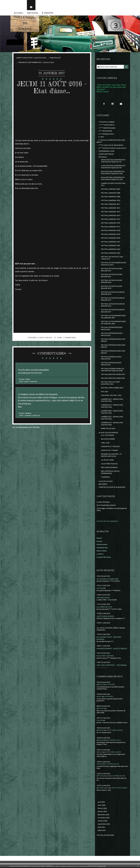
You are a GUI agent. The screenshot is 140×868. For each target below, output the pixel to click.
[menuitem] (19, 13)
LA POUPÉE (101, 589)
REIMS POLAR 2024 (108, 429)
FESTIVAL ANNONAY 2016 (111, 223)
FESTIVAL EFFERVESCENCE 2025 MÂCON (113, 352)
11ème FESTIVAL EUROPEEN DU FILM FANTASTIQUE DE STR (113, 167)
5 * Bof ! (101, 137)
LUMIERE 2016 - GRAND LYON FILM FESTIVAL (112, 407)
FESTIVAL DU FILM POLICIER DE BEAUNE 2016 (113, 305)
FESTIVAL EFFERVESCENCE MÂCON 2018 (111, 358)
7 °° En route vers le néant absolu (111, 145)
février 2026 (102, 809)
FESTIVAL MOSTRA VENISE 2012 (113, 375)
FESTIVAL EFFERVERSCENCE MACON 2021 (112, 329)
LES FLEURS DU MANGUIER (107, 580)
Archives (33, 13)
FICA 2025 (105, 392)
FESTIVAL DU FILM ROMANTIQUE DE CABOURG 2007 (113, 317)
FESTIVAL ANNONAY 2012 (111, 208)
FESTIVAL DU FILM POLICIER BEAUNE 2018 (112, 282)
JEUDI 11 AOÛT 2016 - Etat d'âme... (52, 87)
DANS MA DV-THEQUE (109, 451)
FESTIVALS (103, 157)
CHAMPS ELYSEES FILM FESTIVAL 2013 (113, 184)
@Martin (100, 685)
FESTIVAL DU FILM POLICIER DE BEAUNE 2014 (113, 293)
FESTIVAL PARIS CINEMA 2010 (112, 388)
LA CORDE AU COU (104, 608)
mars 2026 (101, 806)
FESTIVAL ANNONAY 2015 (111, 219)
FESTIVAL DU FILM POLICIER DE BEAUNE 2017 (113, 311)
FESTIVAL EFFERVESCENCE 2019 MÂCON (113, 341)
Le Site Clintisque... (104, 503)
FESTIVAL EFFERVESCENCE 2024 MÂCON (113, 346)
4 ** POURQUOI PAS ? (106, 134)
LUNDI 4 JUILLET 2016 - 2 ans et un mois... (31, 58)
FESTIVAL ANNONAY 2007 (111, 189)
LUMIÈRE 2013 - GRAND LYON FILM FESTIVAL (112, 418)
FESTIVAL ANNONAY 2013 (111, 212)
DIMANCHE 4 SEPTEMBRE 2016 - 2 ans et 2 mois (36, 62)
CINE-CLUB (105, 443)
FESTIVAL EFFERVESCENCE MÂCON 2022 (111, 364)
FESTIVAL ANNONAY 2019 (111, 234)
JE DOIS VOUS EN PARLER (108, 433)
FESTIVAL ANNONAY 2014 (111, 216)
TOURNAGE (105, 478)
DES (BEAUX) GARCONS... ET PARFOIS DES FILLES (111, 456)
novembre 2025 (104, 818)
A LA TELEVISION (107, 436)
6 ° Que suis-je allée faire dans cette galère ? (111, 141)
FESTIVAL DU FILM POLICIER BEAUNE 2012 (112, 270)
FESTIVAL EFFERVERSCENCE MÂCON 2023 (112, 335)
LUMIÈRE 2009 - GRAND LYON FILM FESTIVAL (112, 413)
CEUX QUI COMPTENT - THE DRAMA (112, 666)
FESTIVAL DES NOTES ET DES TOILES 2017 (112, 258)
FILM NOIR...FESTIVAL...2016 (111, 396)
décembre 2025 (103, 815)
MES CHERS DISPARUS (109, 468)
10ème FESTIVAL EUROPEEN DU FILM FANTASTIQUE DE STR (113, 161)
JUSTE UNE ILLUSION (105, 617)
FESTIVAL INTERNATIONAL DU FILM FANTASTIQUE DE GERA (112, 370)
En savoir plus (102, 866)
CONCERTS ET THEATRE (110, 447)
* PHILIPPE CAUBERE (107, 122)
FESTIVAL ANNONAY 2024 (111, 249)
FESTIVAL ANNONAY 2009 (111, 197)
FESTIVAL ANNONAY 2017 (111, 227)
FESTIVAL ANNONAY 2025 (111, 253)
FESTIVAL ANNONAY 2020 (111, 238)
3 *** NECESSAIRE (105, 131)
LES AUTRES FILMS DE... (110, 464)
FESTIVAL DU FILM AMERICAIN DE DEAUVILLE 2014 (114, 264)
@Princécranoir (102, 777)
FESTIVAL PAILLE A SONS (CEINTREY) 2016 (110, 383)
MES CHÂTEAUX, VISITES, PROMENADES (110, 473)
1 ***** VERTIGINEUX (106, 125)
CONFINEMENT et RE (106, 151)
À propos (48, 13)
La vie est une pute (45, 338)
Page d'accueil (55, 58)
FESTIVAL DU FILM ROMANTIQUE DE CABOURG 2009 (113, 323)
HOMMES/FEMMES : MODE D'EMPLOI (112, 649)
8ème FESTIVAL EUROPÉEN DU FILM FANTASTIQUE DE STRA (113, 173)
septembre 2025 (104, 825)
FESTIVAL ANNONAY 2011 (111, 204)
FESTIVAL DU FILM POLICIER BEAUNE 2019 (112, 288)
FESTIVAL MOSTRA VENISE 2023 (113, 379)
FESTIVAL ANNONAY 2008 (111, 193)
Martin (99, 697)
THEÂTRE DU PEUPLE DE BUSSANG (112, 488)
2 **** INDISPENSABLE (107, 128)
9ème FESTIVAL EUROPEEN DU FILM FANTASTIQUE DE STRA (113, 179)
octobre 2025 (103, 822)
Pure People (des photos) (106, 506)
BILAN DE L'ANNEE (108, 440)
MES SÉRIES (103, 485)
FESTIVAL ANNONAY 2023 (111, 246)
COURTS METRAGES (106, 154)
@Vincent (100, 709)
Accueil (19, 13)
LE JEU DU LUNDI (107, 461)
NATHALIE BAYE (103, 598)
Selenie (99, 753)
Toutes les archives (105, 836)
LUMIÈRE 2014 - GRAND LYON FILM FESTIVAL (112, 424)
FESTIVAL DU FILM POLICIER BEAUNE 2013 (112, 276)
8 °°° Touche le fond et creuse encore (112, 148)
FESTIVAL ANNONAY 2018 (111, 231)
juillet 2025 (102, 831)
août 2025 (101, 828)
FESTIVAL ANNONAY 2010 (111, 201)
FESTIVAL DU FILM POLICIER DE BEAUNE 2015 (113, 299)
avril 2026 (101, 803)
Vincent (100, 721)
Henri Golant (102, 551)
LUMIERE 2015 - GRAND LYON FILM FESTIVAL (112, 401)
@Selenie (100, 731)
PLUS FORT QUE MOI (105, 656)
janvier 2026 (102, 812)
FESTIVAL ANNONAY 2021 (111, 242)
